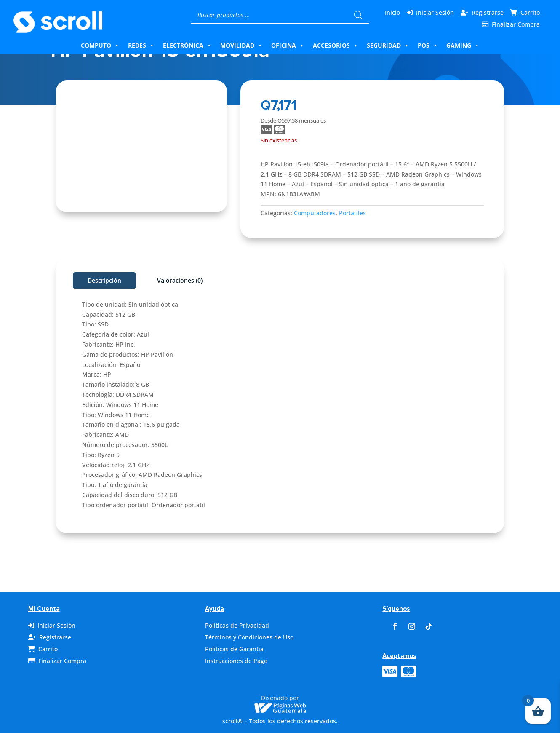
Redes (141, 45)
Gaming (463, 45)
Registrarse (488, 12)
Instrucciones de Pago (236, 661)
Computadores (315, 213)
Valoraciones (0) (180, 280)
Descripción (104, 280)
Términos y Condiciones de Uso (249, 637)
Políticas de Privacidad (237, 625)
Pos (428, 45)
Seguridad (388, 45)
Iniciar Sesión (435, 12)
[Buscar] (358, 15)
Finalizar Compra (516, 24)
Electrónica (187, 45)
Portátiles (352, 213)
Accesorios (336, 45)
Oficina (288, 45)
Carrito (530, 12)
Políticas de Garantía (234, 649)
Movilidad (241, 45)
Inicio (392, 12)
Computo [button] (100, 45)
